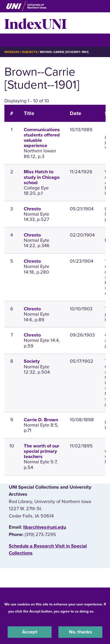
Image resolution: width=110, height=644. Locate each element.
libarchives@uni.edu (45, 527)
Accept (30, 632)
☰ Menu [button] (15, 40)
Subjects (29, 52)
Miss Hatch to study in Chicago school (42, 177)
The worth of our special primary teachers (42, 451)
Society (32, 361)
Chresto (32, 209)
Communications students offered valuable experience (42, 138)
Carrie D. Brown (41, 420)
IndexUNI (35, 23)
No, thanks (81, 632)
